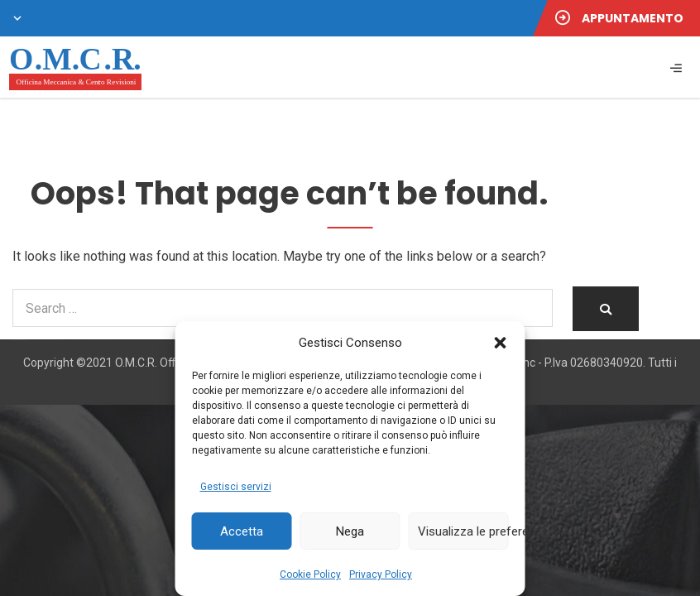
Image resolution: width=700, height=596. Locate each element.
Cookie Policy (310, 574)
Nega (350, 531)
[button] (501, 343)
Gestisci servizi (236, 487)
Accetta (242, 531)
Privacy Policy (381, 574)
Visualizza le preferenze (463, 531)
